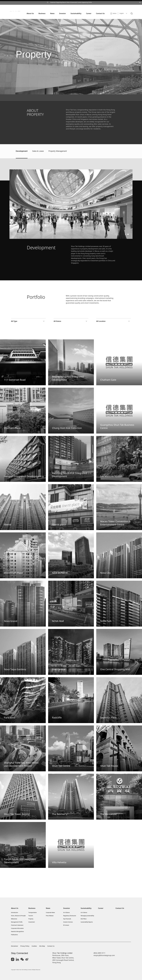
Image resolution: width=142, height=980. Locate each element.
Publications (14, 935)
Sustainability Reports (87, 922)
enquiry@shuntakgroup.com (104, 955)
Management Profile (17, 922)
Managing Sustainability (87, 916)
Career (101, 908)
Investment (32, 922)
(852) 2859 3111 (99, 953)
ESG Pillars (84, 919)
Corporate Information (17, 928)
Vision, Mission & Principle (18, 916)
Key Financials (67, 919)
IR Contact (66, 925)
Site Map (42, 946)
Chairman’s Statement (17, 925)
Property (31, 919)
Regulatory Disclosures (70, 916)
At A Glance (66, 913)
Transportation (33, 913)
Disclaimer (14, 946)
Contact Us (120, 908)
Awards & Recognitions (17, 931)
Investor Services (68, 922)
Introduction (14, 913)
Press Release (50, 916)
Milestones (14, 919)
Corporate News (50, 913)
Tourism (31, 916)
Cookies (34, 946)
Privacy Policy (25, 946)
